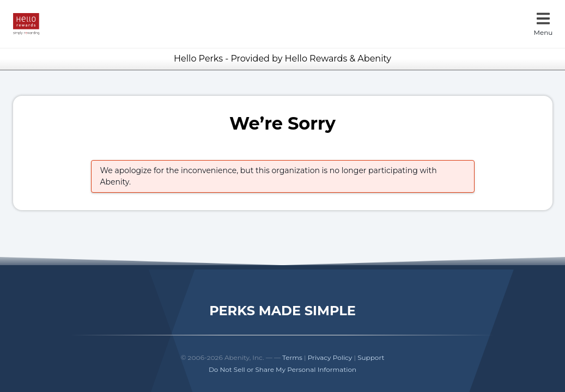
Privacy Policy (330, 357)
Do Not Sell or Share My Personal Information (282, 369)
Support (371, 357)
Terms (292, 357)
